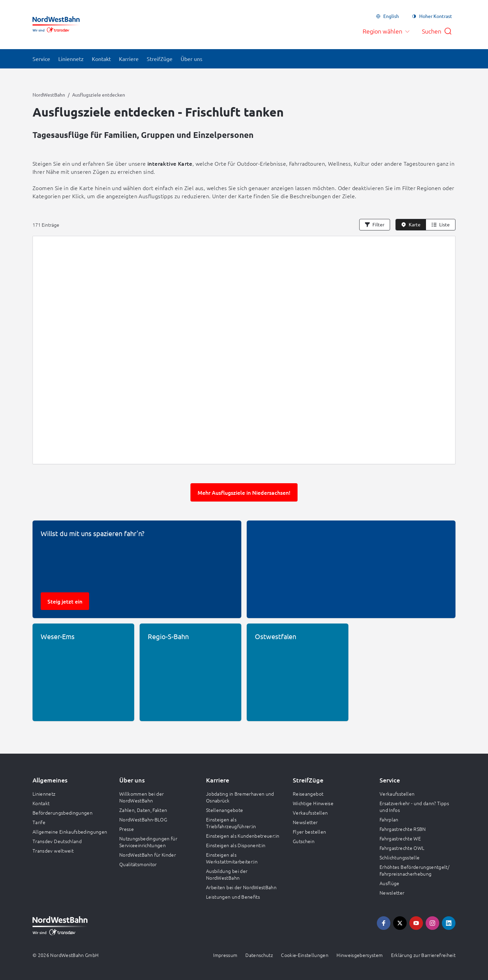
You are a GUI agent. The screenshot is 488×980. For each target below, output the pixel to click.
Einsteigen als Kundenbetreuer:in (243, 836)
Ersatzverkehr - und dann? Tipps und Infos (414, 807)
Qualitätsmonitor (138, 864)
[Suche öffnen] (437, 31)
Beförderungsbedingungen (63, 813)
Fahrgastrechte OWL (402, 848)
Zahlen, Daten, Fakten (143, 810)
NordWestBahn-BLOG (143, 819)
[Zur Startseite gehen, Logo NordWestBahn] (56, 24)
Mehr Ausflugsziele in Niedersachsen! (244, 492)
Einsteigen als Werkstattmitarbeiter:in (232, 858)
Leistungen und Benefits (233, 897)
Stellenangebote (225, 810)
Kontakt (41, 803)
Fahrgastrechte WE (400, 838)
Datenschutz (259, 955)
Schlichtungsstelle (400, 857)
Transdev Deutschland (57, 841)
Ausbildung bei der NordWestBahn (227, 874)
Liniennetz (44, 794)
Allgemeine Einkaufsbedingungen (70, 832)
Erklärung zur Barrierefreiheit (423, 955)
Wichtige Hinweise (313, 803)
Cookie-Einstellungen (305, 955)
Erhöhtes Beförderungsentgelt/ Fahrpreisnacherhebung (414, 870)
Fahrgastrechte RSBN (403, 829)
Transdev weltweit (53, 851)
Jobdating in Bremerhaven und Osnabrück (240, 797)
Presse (127, 829)
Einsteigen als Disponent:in (236, 845)
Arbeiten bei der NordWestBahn (241, 887)
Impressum (225, 955)
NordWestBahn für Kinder (148, 855)
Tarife (39, 822)
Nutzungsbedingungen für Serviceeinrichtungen (148, 842)
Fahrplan (389, 819)
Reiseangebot (308, 794)
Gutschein (304, 841)
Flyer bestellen (309, 832)
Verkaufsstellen (310, 813)
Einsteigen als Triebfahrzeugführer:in (231, 823)
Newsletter (305, 822)
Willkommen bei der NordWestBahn (141, 797)
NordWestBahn (49, 95)
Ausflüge (390, 883)
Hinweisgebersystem (360, 955)
